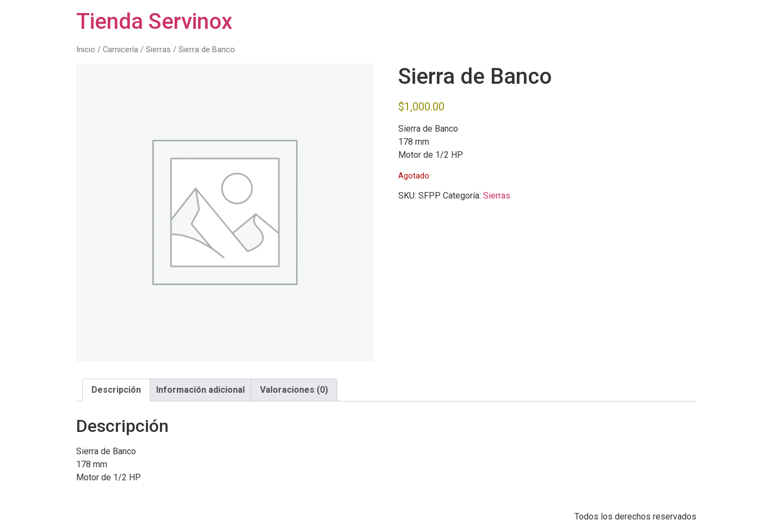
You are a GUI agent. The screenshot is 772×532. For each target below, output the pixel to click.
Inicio (86, 50)
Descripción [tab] (116, 390)
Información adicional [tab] (200, 390)
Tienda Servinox (154, 21)
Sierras (158, 50)
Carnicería (121, 50)
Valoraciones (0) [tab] (294, 390)
